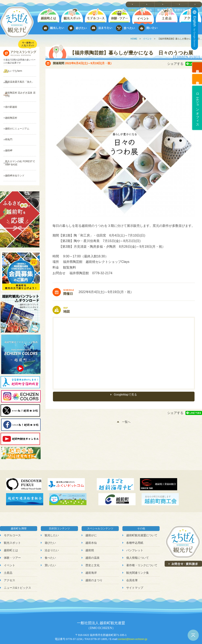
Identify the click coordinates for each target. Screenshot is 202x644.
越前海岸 (91, 549)
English (149, 4)
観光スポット (12, 519)
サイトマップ (135, 564)
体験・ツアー (12, 534)
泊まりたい (52, 526)
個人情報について (138, 534)
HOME (134, 39)
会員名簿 (132, 557)
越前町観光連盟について (142, 511)
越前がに (91, 511)
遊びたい (50, 519)
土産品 (8, 549)
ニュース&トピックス (17, 564)
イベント (147, 39)
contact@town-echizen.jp (132, 615)
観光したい (52, 511)
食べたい (50, 534)
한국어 (196, 4)
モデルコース (12, 511)
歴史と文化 (93, 542)
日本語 (135, 4)
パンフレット (135, 526)
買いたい (50, 542)
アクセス (9, 557)
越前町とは (11, 526)
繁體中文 (181, 4)
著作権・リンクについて (142, 542)
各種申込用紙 (135, 519)
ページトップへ (193, 635)
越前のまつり (94, 557)
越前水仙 (91, 519)
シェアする (175, 64)
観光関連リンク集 (138, 549)
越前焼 (90, 526)
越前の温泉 (93, 534)
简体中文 (165, 4)
